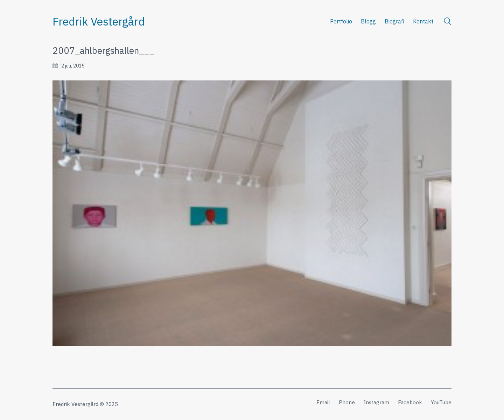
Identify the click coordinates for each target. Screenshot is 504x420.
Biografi (394, 21)
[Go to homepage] (99, 22)
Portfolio (341, 21)
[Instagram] (376, 403)
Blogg (368, 21)
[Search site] (448, 22)
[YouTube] (441, 403)
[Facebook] (410, 403)
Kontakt (423, 21)
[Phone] (347, 403)
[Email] (323, 403)
